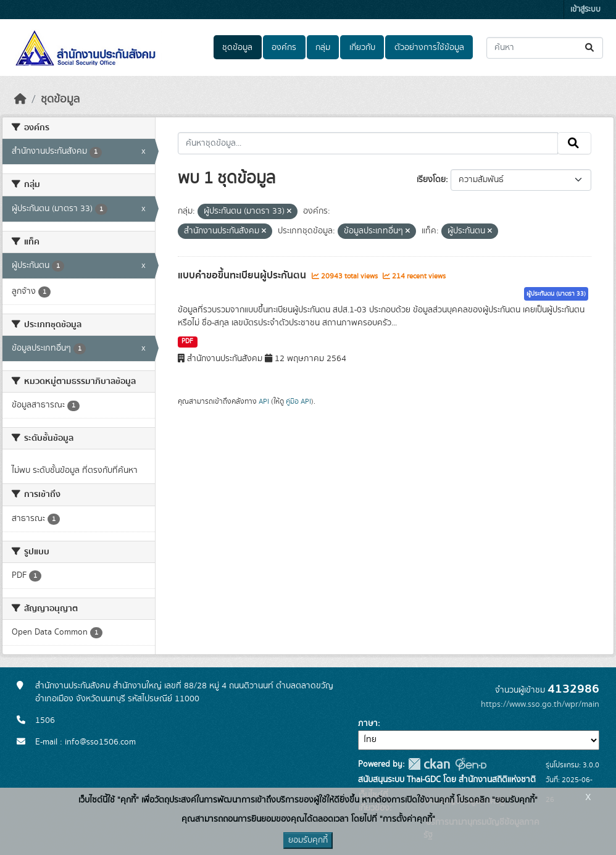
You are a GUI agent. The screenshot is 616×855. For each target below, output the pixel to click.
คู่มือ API (298, 401)
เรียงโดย (431, 180)
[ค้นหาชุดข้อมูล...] (545, 48)
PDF (187, 341)
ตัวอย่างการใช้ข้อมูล (429, 48)
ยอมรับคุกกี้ (308, 840)
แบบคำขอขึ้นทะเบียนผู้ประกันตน (243, 275)
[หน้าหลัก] (20, 99)
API (264, 401)
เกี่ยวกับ (362, 48)
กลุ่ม (323, 48)
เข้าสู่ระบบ (585, 10)
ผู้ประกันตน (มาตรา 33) (556, 294)
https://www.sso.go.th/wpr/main (540, 704)
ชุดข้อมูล (237, 48)
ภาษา (368, 724)
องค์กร (284, 48)
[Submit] (590, 48)
